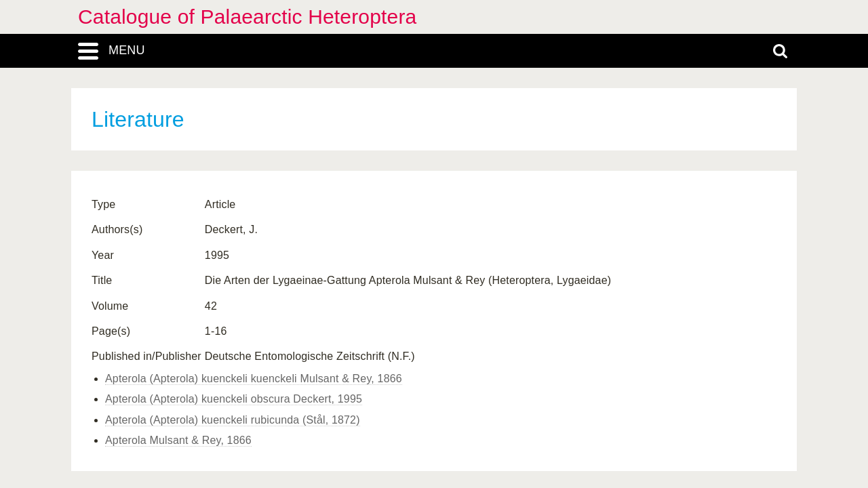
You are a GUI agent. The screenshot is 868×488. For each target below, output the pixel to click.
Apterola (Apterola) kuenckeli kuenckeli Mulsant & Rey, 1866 (254, 379)
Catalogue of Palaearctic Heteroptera (247, 17)
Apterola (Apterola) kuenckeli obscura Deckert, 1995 (234, 399)
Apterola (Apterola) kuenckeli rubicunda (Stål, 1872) (233, 420)
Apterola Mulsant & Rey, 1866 (178, 440)
